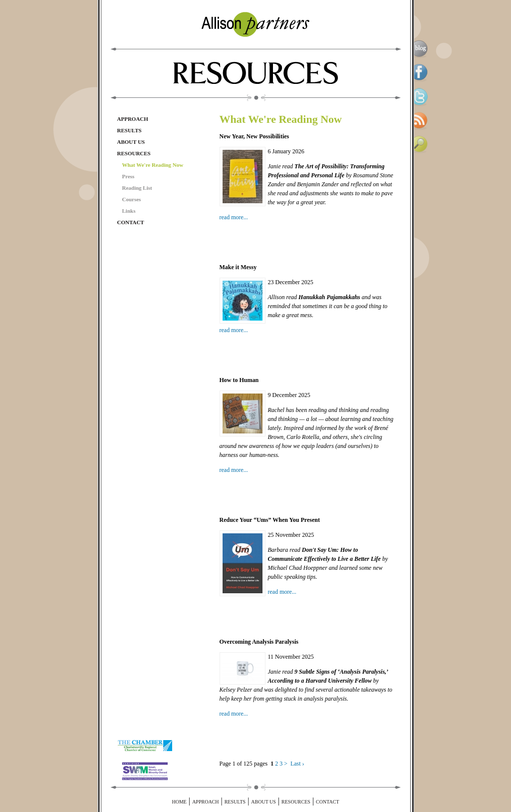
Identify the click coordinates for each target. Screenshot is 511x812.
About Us (131, 142)
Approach (133, 119)
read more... (234, 217)
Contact (131, 222)
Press (128, 176)
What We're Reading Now (153, 165)
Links (129, 211)
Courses (132, 199)
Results (129, 130)
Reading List (137, 188)
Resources (134, 153)
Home (179, 802)
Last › (297, 764)
